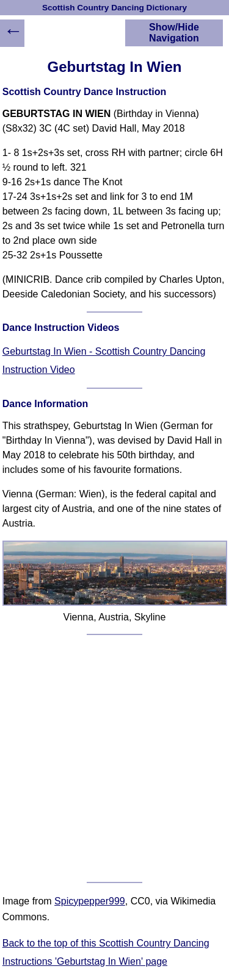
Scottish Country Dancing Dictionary (114, 8)
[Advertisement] (114, 758)
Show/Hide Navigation (174, 33)
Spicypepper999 (90, 901)
